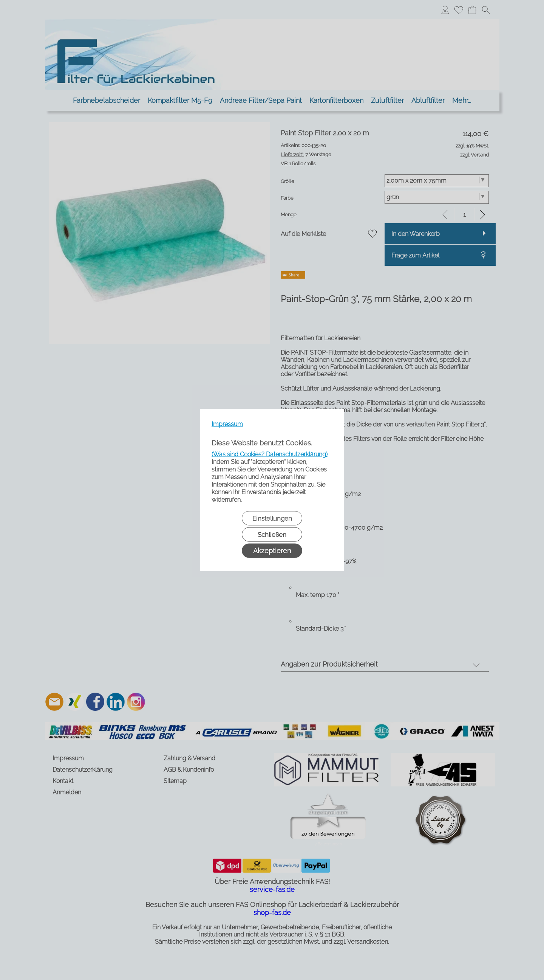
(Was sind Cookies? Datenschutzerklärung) (270, 454)
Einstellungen (272, 518)
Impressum (227, 424)
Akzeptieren (272, 551)
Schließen (272, 535)
